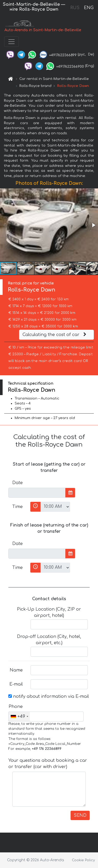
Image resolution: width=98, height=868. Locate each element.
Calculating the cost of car (55, 335)
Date (18, 483)
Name (16, 670)
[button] (93, 225)
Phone (16, 707)
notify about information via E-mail (49, 696)
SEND (80, 815)
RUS (75, 8)
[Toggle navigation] (11, 42)
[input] (37, 493)
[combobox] (19, 717)
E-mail (16, 684)
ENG (89, 8)
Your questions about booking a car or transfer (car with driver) (48, 764)
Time (18, 507)
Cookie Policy (83, 860)
